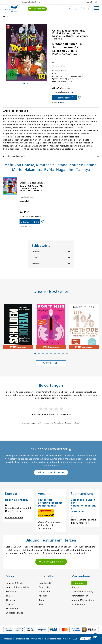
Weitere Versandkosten (50, 522)
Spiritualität (45, 592)
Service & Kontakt (90, 2)
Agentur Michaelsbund (83, 600)
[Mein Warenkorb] (90, 8)
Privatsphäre (37, 639)
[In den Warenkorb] (65, 98)
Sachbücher (12, 592)
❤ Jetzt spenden (37, 9)
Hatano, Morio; (71, 33)
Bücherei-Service (14, 613)
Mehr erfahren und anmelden (51, 473)
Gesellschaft (45, 583)
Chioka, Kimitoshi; (64, 31)
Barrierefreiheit (53, 639)
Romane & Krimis (14, 583)
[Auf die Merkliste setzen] (80, 98)
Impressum (9, 639)
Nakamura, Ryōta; (63, 36)
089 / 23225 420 (81, 523)
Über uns (76, 587)
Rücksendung (45, 528)
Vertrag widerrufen (89, 639)
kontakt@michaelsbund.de (19, 508)
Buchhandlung (79, 604)
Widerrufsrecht (45, 525)
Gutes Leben (45, 587)
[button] (35, 354)
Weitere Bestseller (51, 363)
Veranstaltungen (80, 596)
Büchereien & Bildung (82, 592)
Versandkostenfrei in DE (16, 2)
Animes (34, 258)
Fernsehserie (36, 264)
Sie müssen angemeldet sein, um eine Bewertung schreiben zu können (51, 423)
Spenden (79, 583)
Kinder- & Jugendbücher (18, 587)
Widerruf (67, 639)
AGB (75, 639)
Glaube (10, 604)
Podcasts (43, 596)
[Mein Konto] (77, 8)
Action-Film (36, 252)
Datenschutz (23, 639)
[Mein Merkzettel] (83, 9)
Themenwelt (12, 600)
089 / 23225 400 (15, 511)
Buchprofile (12, 609)
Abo (41, 604)
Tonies (9, 596)
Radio (42, 600)
